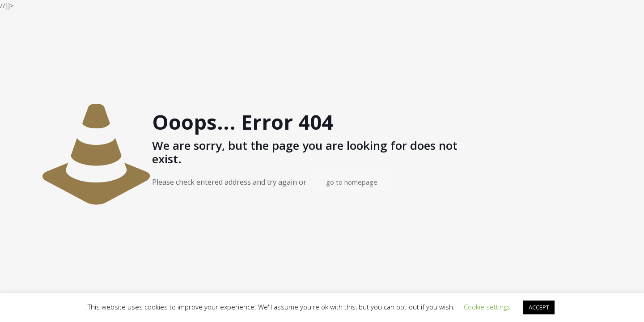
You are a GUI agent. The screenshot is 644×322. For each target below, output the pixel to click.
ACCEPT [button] (539, 307)
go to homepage (352, 182)
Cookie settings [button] (487, 307)
